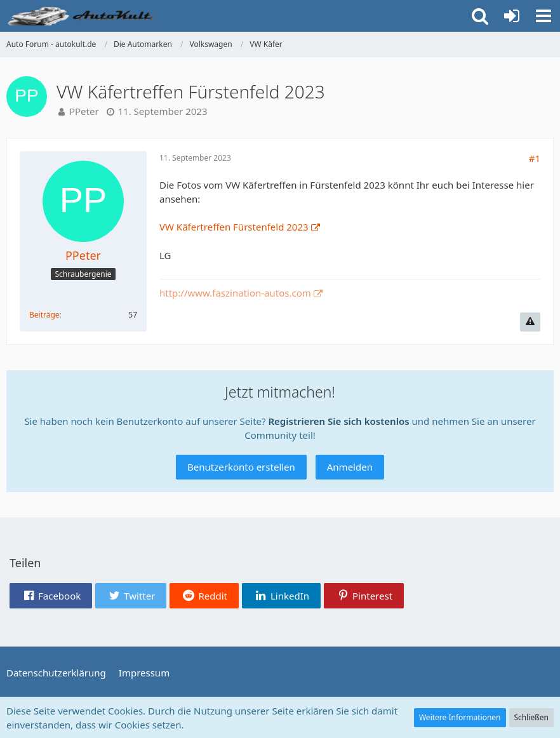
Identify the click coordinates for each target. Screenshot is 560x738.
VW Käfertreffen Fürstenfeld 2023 (234, 227)
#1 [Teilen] (535, 158)
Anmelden (350, 467)
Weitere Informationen (460, 717)
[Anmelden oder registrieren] (512, 16)
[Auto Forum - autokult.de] (83, 16)
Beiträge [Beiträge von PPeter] (44, 315)
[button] (543, 16)
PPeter (84, 111)
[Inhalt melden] (530, 322)
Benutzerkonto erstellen (241, 467)
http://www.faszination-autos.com (235, 293)
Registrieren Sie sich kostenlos (338, 421)
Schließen (531, 717)
